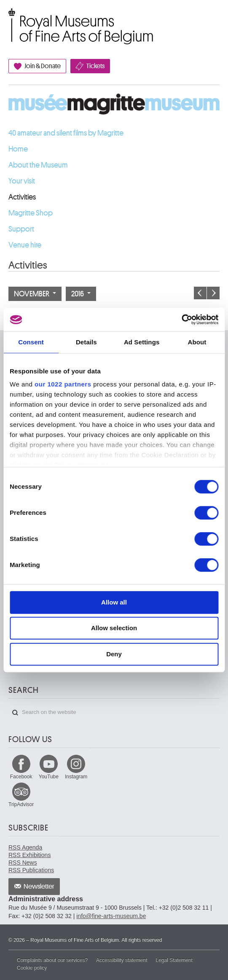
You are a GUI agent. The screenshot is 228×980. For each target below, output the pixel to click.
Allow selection (114, 628)
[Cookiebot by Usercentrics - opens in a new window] (181, 320)
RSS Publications (31, 870)
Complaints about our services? (52, 960)
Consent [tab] (31, 342)
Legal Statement (174, 960)
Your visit (22, 181)
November (35, 294)
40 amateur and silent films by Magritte (66, 133)
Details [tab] (86, 342)
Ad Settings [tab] (142, 342)
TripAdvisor (21, 804)
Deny (114, 654)
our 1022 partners (63, 384)
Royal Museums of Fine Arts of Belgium (8, 18)
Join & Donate (43, 66)
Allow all (114, 602)
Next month (213, 293)
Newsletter (39, 887)
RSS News (23, 863)
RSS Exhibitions (30, 855)
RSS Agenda (25, 847)
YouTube (49, 777)
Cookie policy (32, 968)
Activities (22, 197)
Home (18, 149)
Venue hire (25, 245)
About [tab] (197, 342)
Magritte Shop (31, 213)
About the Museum (38, 165)
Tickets (95, 66)
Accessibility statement (122, 960)
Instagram (76, 777)
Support (21, 229)
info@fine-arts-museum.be (111, 916)
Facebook (21, 777)
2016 (81, 294)
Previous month (200, 293)
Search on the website (15, 713)
